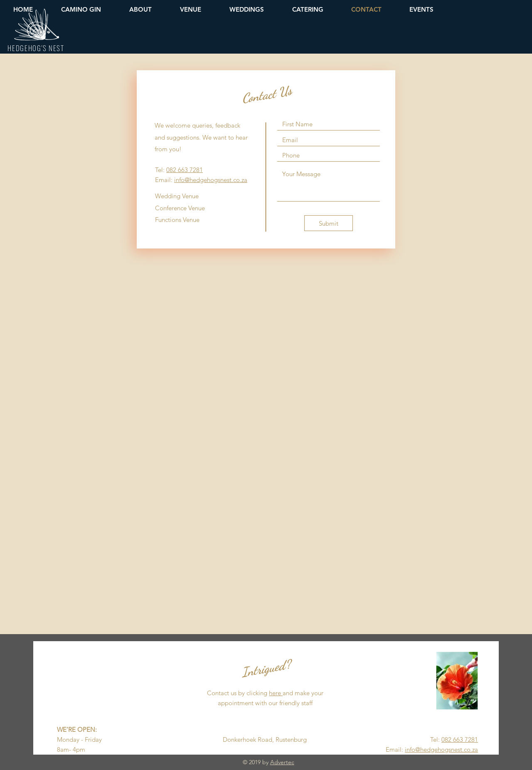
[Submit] (329, 223)
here (276, 693)
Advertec (282, 762)
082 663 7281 (185, 170)
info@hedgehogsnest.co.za (211, 180)
